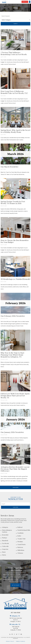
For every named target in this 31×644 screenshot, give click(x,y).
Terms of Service (20, 641)
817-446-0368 (15, 613)
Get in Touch (15, 585)
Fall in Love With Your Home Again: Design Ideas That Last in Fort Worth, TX (15, 396)
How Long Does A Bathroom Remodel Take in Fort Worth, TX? (14, 92)
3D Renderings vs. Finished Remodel (15, 279)
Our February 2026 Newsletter (13, 316)
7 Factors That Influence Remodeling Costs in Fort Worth (14, 53)
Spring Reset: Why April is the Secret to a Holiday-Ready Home (15, 131)
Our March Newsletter (10, 167)
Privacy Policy (11, 641)
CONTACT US (25, 2)
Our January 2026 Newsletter (12, 432)
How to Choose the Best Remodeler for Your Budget (15, 241)
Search (16, 24)
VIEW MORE (16, 487)
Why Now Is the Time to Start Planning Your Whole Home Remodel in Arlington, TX (12, 355)
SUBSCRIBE (15, 507)
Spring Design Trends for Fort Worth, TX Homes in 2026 (13, 202)
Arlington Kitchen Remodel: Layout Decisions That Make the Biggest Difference (15, 469)
